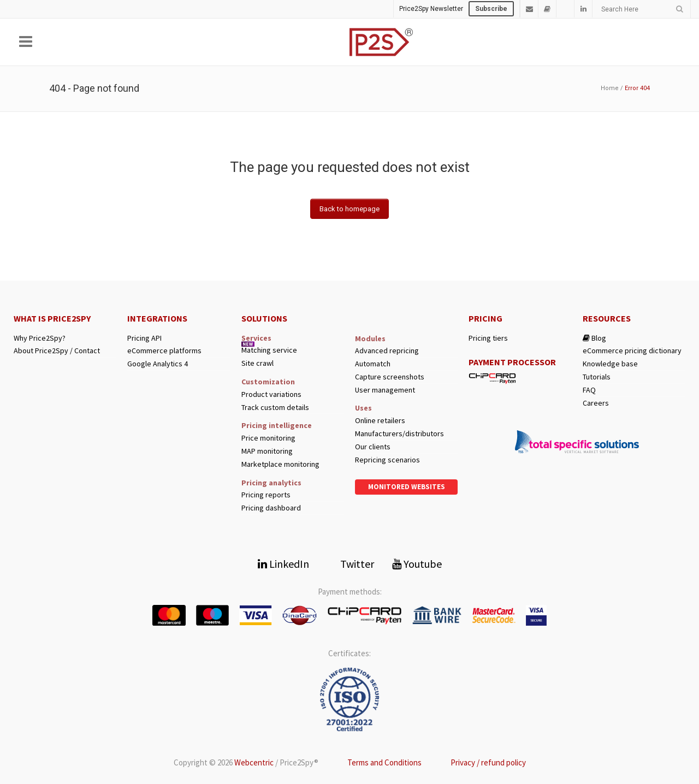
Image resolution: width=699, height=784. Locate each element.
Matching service (269, 350)
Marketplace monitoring (280, 464)
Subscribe (491, 9)
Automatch (373, 364)
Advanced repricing (387, 351)
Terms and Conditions (384, 762)
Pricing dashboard (271, 508)
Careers (596, 403)
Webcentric (254, 762)
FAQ (589, 390)
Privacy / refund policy (488, 762)
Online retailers (380, 421)
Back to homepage (349, 209)
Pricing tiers (488, 338)
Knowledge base (610, 364)
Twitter (351, 564)
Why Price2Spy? (40, 338)
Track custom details (275, 408)
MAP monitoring (267, 451)
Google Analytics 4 (158, 364)
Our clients (373, 447)
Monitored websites (407, 487)
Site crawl (257, 363)
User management (385, 390)
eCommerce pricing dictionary (632, 351)
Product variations (271, 394)
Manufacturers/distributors (399, 434)
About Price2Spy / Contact (57, 351)
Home (610, 88)
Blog (594, 338)
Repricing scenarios (387, 460)
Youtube (417, 564)
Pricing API (144, 338)
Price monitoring (268, 438)
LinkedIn (283, 564)
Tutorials (597, 377)
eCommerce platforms (164, 351)
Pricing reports (266, 495)
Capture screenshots (390, 377)
